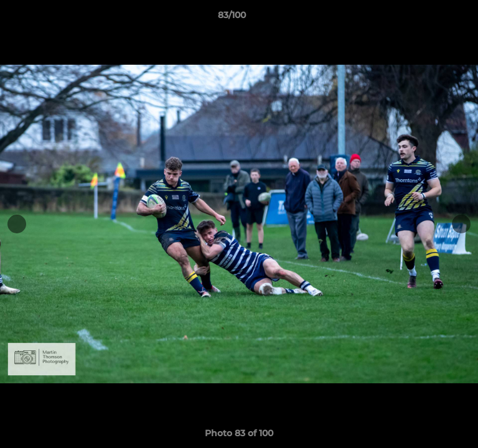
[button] (433, 18)
